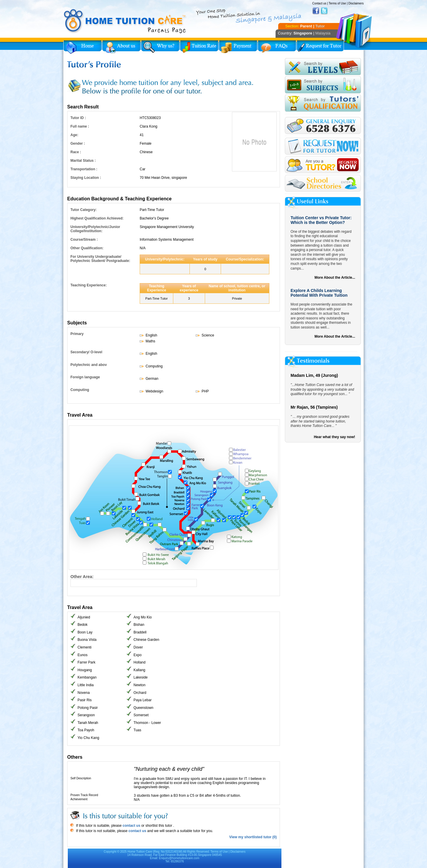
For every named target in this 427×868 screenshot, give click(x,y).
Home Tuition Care (140, 852)
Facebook (316, 11)
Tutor (320, 26)
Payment (238, 47)
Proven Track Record (84, 795)
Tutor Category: (84, 210)
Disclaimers (356, 3)
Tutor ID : (78, 118)
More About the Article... (335, 278)
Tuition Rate (199, 47)
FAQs (277, 47)
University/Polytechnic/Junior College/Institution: (95, 229)
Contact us (319, 3)
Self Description (81, 778)
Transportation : (84, 169)
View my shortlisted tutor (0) (253, 837)
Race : (76, 152)
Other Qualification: (87, 248)
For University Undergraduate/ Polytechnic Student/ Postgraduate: (100, 259)
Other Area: (82, 577)
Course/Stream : (84, 240)
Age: (74, 135)
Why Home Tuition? (160, 47)
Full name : (80, 126)
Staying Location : (86, 178)
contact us (131, 826)
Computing (80, 390)
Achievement (79, 799)
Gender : (78, 143)
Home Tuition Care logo (125, 21)
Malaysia (323, 33)
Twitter (324, 11)
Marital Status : (83, 161)
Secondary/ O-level (86, 352)
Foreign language (85, 377)
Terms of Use (337, 3)
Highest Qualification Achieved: (97, 218)
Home (83, 47)
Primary (77, 334)
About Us (121, 47)
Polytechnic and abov (89, 365)
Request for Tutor (320, 47)
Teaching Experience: (89, 285)
